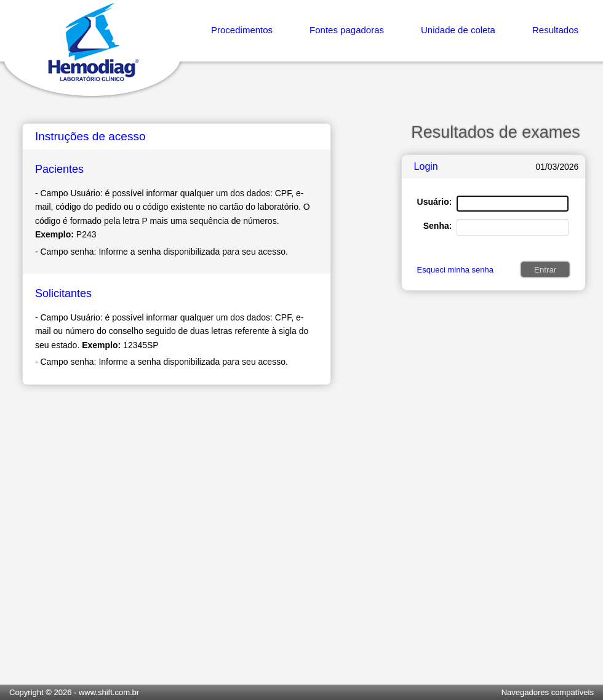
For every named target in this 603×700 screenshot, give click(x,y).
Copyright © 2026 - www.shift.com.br (74, 692)
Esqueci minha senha (455, 270)
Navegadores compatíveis (548, 692)
